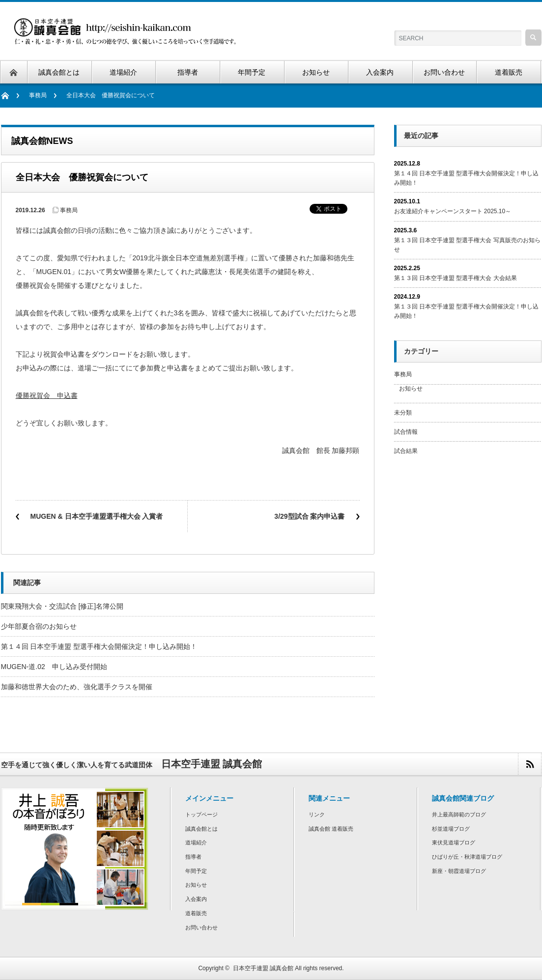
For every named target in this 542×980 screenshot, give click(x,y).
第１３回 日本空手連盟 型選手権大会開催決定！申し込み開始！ (467, 311)
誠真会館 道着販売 (331, 829)
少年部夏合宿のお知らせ (39, 626)
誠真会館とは (201, 829)
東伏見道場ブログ (454, 842)
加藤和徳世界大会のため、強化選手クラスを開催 (77, 687)
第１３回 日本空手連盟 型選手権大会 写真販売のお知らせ (467, 245)
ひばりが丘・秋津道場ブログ (467, 857)
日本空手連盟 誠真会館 (263, 968)
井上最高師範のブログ (459, 814)
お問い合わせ (201, 927)
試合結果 (406, 451)
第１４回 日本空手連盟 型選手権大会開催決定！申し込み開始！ (99, 646)
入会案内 (196, 899)
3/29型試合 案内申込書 (309, 516)
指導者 (193, 857)
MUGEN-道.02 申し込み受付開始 (54, 667)
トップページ (201, 814)
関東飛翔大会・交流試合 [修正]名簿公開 (66, 606)
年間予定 (196, 871)
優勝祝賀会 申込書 (47, 395)
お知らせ (411, 389)
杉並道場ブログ (451, 829)
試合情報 (406, 432)
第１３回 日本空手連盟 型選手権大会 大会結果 (456, 278)
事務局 (38, 95)
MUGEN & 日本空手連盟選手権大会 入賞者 (97, 516)
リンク (317, 814)
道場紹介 (196, 842)
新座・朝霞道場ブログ (459, 871)
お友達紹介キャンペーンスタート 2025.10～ (453, 211)
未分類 (403, 413)
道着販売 (196, 913)
